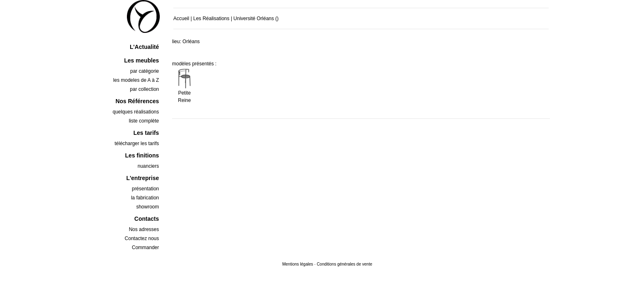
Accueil (181, 18)
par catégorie (145, 71)
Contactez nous (142, 238)
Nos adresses (144, 229)
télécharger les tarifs (137, 143)
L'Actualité (144, 47)
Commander (145, 247)
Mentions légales (298, 264)
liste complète (144, 121)
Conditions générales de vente (344, 264)
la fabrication (145, 198)
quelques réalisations (136, 112)
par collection (144, 89)
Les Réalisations (211, 18)
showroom (148, 207)
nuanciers (148, 166)
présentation (145, 189)
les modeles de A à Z (136, 80)
